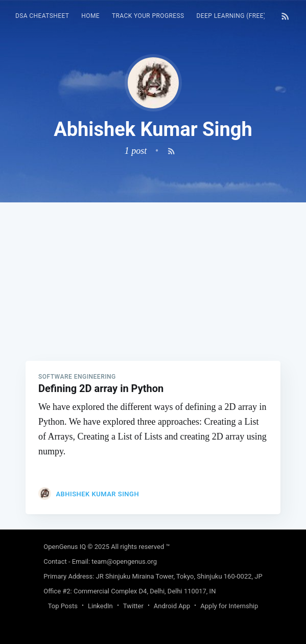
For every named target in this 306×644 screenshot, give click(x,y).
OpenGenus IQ (65, 547)
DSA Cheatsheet (42, 16)
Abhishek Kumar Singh (97, 494)
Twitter (133, 606)
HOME (90, 16)
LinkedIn (100, 606)
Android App (172, 606)
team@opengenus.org (124, 561)
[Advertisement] (153, 274)
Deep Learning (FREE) (231, 16)
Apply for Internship (229, 606)
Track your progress (148, 16)
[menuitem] (42, 16)
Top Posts (63, 606)
